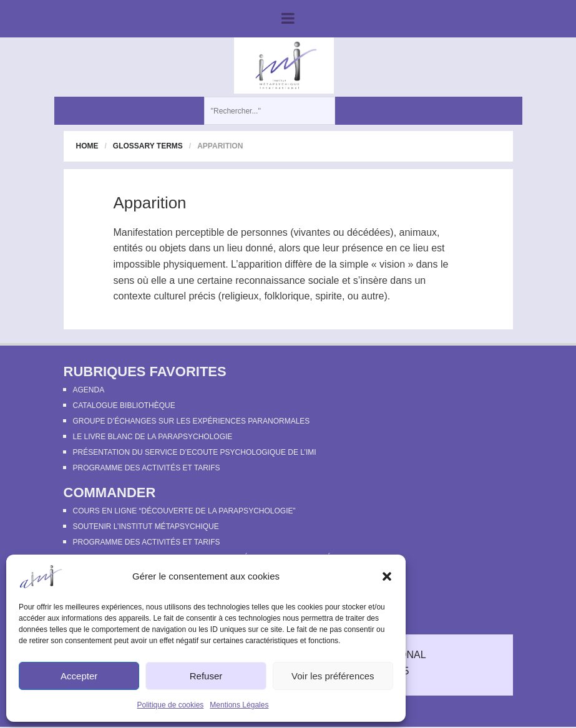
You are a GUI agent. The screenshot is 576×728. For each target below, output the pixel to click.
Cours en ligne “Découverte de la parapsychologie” (184, 511)
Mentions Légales (239, 705)
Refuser (206, 676)
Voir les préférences (333, 676)
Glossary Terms (148, 146)
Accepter (79, 676)
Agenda (89, 390)
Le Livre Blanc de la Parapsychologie (153, 437)
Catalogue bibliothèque (124, 405)
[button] (387, 576)
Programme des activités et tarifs (147, 468)
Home (87, 146)
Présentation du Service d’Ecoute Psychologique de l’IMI (195, 452)
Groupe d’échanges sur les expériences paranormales (192, 421)
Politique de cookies (171, 705)
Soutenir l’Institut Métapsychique (146, 527)
